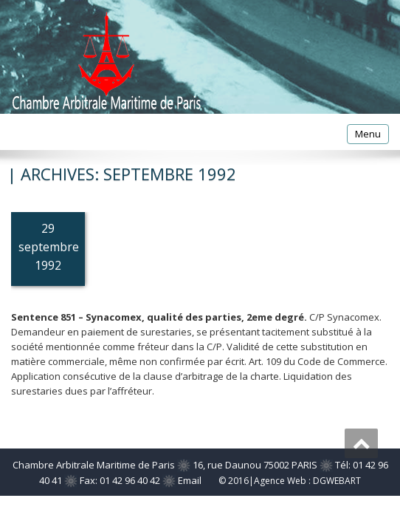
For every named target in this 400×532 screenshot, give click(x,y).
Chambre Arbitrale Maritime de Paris (94, 465)
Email (190, 480)
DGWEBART (337, 481)
